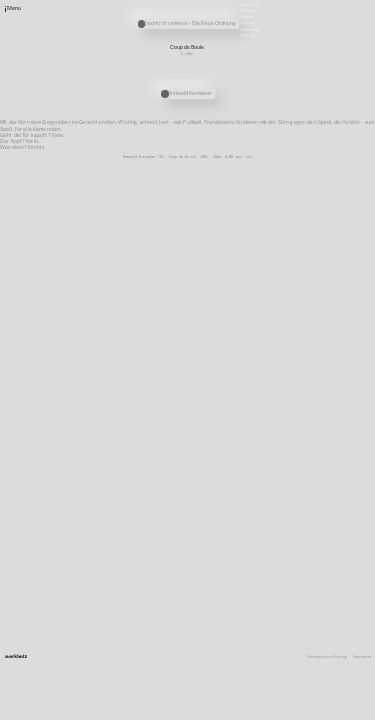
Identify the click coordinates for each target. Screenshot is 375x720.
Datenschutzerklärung (327, 657)
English (248, 35)
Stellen (248, 11)
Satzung (248, 23)
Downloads (250, 29)
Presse (247, 17)
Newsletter (251, 4)
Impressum (362, 657)
